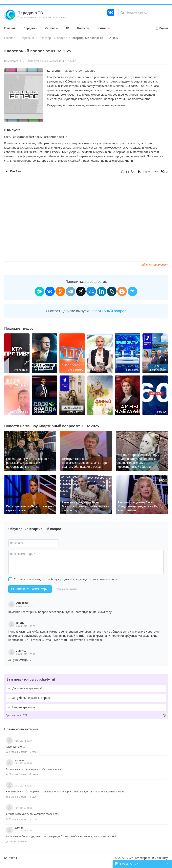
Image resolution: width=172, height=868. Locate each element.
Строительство (86, 71)
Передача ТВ (30, 13)
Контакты (103, 28)
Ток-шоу (68, 71)
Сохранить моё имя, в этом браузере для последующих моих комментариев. (66, 579)
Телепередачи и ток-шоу (151, 858)
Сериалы (51, 28)
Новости (83, 28)
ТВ (67, 28)
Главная (10, 28)
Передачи (30, 28)
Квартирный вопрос (53, 38)
